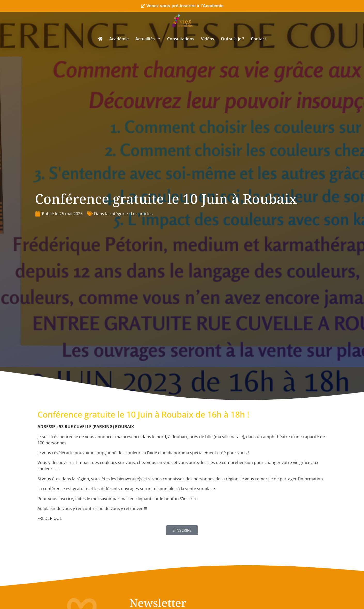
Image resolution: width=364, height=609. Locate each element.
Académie (119, 39)
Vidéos (208, 39)
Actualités (148, 39)
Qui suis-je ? (233, 39)
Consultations (181, 39)
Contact (258, 39)
